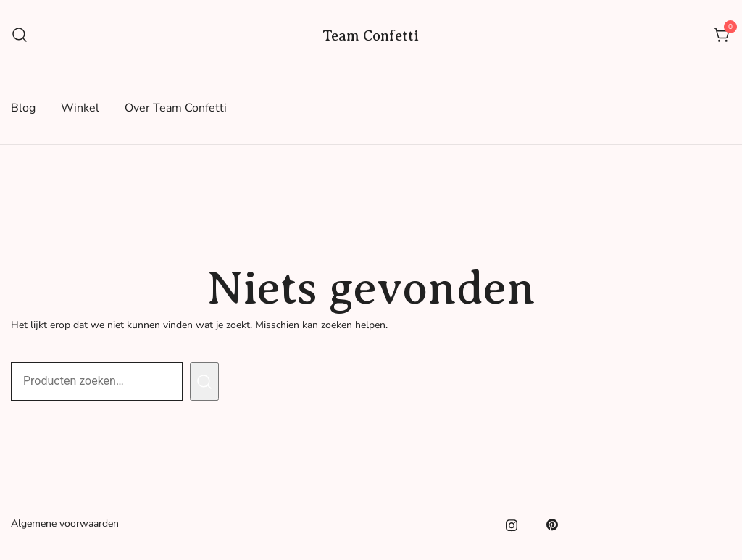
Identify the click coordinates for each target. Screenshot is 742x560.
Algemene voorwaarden (65, 523)
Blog (23, 108)
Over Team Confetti (176, 108)
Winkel (80, 108)
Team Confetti (371, 36)
